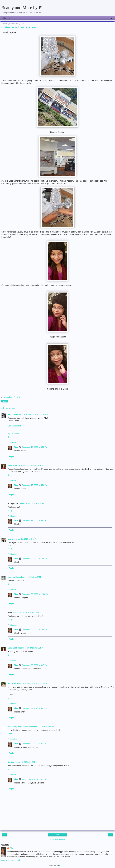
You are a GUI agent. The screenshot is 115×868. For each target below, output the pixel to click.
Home (57, 835)
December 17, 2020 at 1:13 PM (35, 414)
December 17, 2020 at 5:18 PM (32, 503)
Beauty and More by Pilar (24, 8)
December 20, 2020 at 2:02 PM (30, 648)
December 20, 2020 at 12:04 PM (35, 630)
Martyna (11, 577)
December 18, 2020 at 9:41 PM (25, 539)
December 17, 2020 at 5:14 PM (30, 465)
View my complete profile (11, 860)
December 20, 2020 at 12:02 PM (35, 559)
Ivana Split (12, 465)
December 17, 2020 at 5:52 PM (35, 447)
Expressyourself (14, 426)
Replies (13, 442)
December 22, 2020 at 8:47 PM (35, 665)
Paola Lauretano (15, 414)
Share (5, 401)
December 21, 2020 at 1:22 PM (41, 727)
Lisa (9, 539)
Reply (10, 437)
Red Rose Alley (14, 683)
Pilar (16, 447)
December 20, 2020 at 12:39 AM (26, 613)
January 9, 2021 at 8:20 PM (26, 762)
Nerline (11, 762)
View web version (57, 840)
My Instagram (13, 433)
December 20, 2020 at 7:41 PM (34, 683)
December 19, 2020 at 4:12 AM (28, 577)
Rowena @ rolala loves (18, 727)
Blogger (62, 865)
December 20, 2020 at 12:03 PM (35, 594)
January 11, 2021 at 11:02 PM (34, 779)
